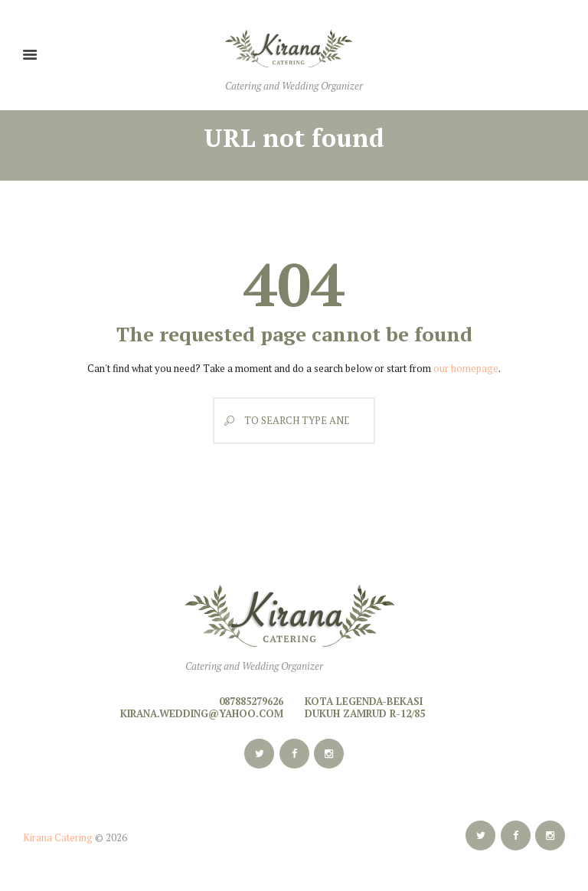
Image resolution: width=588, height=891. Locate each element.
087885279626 (251, 701)
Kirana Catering (58, 837)
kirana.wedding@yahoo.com (202, 713)
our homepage (466, 368)
